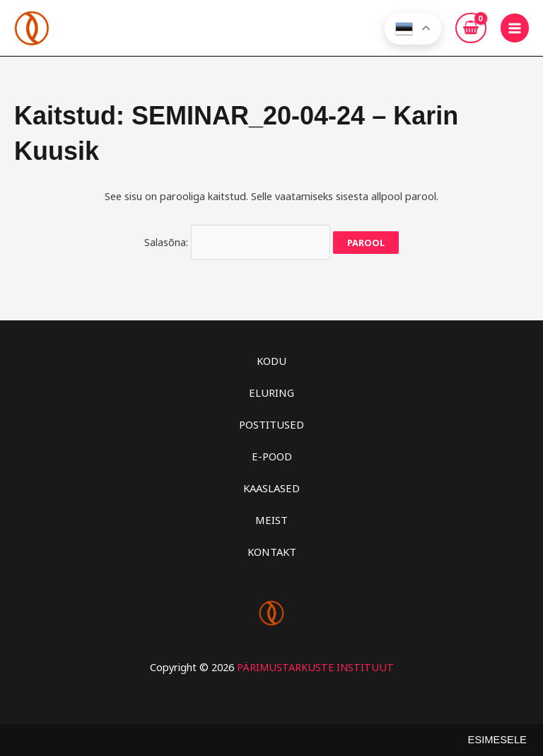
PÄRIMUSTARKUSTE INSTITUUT (315, 662)
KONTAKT (271, 547)
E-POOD (271, 452)
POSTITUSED (272, 420)
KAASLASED (272, 484)
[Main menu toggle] (515, 28)
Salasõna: (237, 240)
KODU (271, 357)
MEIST (271, 516)
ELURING (271, 389)
